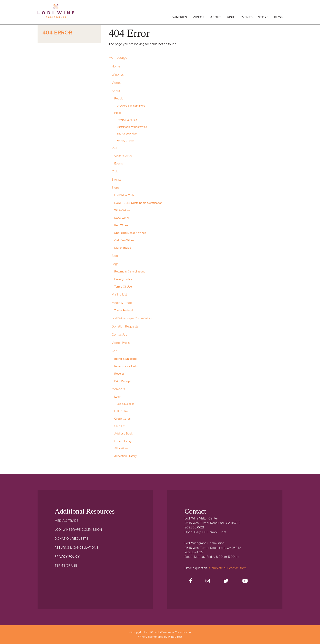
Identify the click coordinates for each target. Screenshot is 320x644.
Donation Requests (125, 326)
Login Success (125, 404)
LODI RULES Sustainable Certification (138, 203)
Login (118, 397)
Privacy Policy (123, 279)
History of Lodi (126, 141)
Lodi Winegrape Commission (56, 13)
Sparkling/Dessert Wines (130, 233)
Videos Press (121, 343)
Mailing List (119, 294)
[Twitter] (226, 581)
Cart (114, 351)
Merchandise (123, 248)
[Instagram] (208, 581)
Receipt (119, 374)
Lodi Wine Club (124, 195)
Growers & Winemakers (131, 106)
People (119, 99)
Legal (115, 264)
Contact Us (119, 335)
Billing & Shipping (125, 359)
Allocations (121, 448)
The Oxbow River (127, 134)
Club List (120, 426)
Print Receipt (122, 381)
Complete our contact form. (228, 568)
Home (116, 66)
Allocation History (126, 456)
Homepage (118, 57)
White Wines (122, 210)
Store (263, 17)
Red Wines (121, 225)
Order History (123, 441)
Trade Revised (123, 310)
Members (118, 389)
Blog (278, 17)
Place (118, 113)
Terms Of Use (123, 287)
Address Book (123, 434)
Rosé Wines (122, 218)
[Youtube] (245, 581)
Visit (231, 17)
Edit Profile (121, 411)
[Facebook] (191, 581)
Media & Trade (122, 303)
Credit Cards (122, 419)
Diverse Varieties (127, 120)
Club (115, 171)
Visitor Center (123, 156)
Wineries (180, 17)
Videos (198, 17)
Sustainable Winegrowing (132, 127)
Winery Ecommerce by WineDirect (160, 637)
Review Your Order (126, 366)
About (216, 17)
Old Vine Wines (124, 240)
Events (246, 17)
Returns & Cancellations (130, 272)
